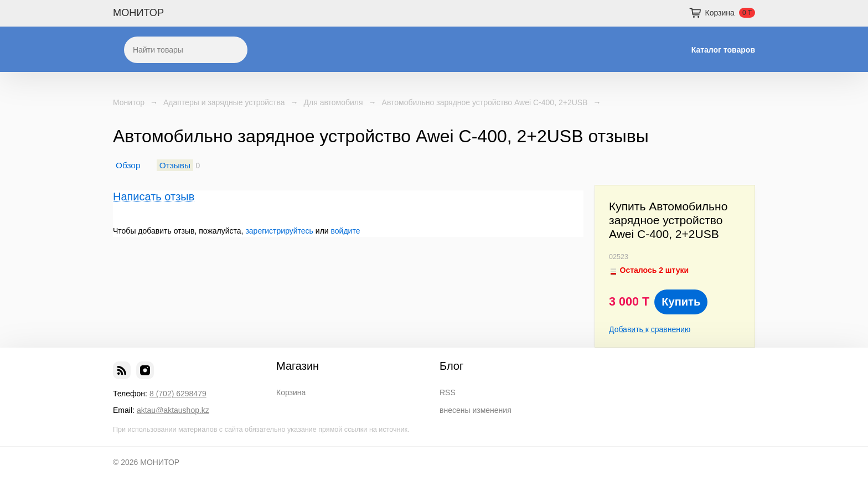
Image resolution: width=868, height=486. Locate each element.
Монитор (129, 102)
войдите (346, 231)
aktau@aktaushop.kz (173, 410)
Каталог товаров (723, 50)
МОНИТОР (138, 13)
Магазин (298, 366)
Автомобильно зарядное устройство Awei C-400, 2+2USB (485, 102)
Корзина (291, 392)
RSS (448, 392)
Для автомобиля (334, 102)
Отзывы (175, 165)
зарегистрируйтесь (279, 231)
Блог (451, 366)
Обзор (128, 165)
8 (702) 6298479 (178, 394)
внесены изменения (476, 410)
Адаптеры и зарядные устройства (224, 102)
